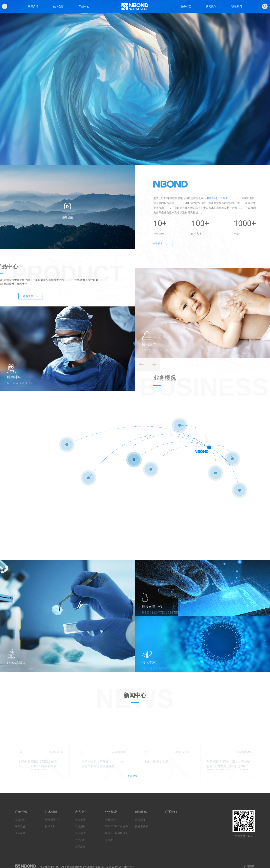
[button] (154, 371)
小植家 (109, 850)
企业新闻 (140, 829)
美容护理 (80, 829)
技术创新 (59, 10)
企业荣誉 (20, 843)
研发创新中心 (53, 829)
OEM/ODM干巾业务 (117, 836)
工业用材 (80, 836)
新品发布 (80, 856)
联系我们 (236, 10)
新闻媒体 (211, 10)
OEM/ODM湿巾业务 (117, 843)
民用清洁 (80, 843)
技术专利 (50, 836)
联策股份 (20, 829)
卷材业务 (110, 829)
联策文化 (20, 836)
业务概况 (185, 10)
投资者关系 (142, 836)
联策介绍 (34, 10)
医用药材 (80, 850)
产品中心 (84, 10)
